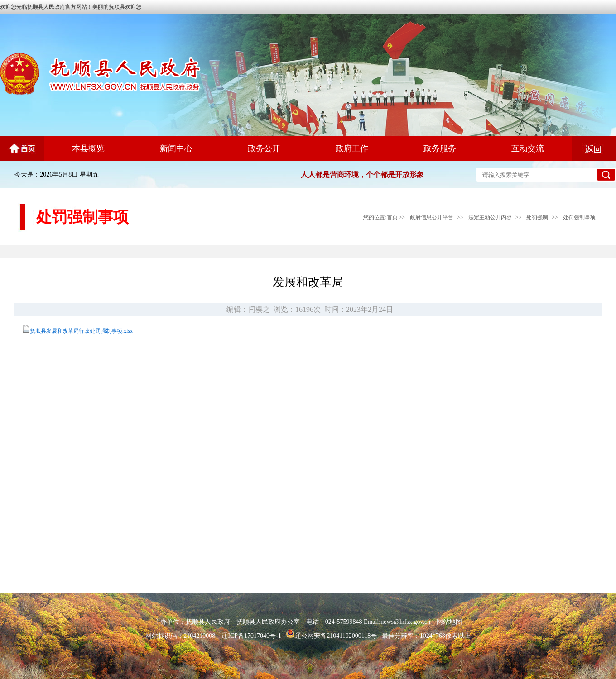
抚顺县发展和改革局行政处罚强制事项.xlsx (81, 331)
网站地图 (449, 622)
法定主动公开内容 (490, 217)
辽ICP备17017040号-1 (251, 636)
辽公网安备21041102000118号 (331, 636)
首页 (392, 217)
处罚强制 (537, 217)
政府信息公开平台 (432, 217)
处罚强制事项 (579, 217)
